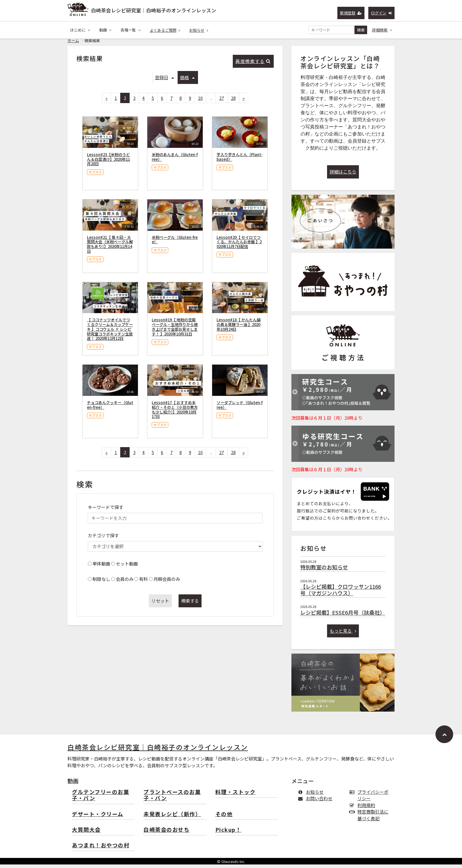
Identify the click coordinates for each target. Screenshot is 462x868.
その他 (224, 818)
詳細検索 (382, 30)
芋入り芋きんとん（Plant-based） (240, 160)
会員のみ (125, 582)
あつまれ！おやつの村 (101, 849)
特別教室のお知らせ (324, 571)
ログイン (381, 13)
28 (233, 101)
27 (222, 101)
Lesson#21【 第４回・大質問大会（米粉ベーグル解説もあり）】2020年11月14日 (110, 248)
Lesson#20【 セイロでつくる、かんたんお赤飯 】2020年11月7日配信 (239, 245)
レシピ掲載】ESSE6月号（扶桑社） (343, 616)
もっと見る (343, 634)
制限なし (101, 582)
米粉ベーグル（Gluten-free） (175, 243)
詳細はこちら (343, 175)
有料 (143, 582)
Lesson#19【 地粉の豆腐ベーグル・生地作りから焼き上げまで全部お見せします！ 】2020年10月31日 (175, 330)
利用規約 (363, 809)
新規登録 (351, 13)
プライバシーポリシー (370, 799)
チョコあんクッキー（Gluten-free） (110, 408)
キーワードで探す (105, 511)
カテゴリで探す (103, 539)
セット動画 (127, 567)
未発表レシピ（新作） (172, 818)
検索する (190, 604)
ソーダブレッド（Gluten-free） (240, 408)
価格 (187, 81)
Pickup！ (228, 833)
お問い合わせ (316, 802)
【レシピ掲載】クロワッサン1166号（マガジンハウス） (341, 593)
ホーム (73, 44)
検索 (361, 30)
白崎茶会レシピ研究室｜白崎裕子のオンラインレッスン (154, 10)
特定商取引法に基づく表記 (370, 819)
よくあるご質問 (165, 30)
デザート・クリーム (98, 818)
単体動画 (101, 567)
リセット (160, 604)
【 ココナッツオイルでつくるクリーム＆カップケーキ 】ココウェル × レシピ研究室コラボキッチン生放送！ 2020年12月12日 (110, 333)
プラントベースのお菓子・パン (172, 799)
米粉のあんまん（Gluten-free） (175, 160)
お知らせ (199, 30)
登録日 (165, 81)
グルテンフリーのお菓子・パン (100, 799)
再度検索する (253, 65)
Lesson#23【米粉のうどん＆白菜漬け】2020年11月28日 (108, 163)
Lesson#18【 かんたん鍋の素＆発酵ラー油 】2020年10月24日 (239, 328)
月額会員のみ (167, 582)
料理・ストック (236, 796)
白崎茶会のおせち (166, 833)
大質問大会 (86, 833)
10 (200, 101)
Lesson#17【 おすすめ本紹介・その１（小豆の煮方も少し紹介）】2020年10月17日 (175, 413)
